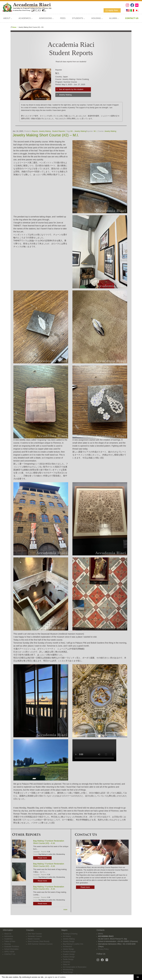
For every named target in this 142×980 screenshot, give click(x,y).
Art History (67, 934)
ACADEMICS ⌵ (25, 18)
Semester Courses (35, 934)
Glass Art (66, 962)
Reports (35, 131)
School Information (11, 947)
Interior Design (68, 947)
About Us (8, 932)
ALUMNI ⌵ (114, 18)
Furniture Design (69, 950)
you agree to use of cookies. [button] (55, 977)
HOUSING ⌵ (97, 18)
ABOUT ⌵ (8, 18)
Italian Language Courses (73, 973)
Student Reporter (59, 131)
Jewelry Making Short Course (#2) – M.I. (46, 135)
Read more (42, 858)
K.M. (49, 852)
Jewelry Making (65, 95)
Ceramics (67, 960)
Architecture (67, 945)
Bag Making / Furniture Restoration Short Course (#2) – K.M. (49, 865)
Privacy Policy (103, 947)
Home (14, 27)
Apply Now (113, 10)
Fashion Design (69, 955)
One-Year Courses (35, 932)
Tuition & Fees (10, 939)
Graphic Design (69, 952)
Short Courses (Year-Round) (39, 939)
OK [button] (138, 977)
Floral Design (68, 970)
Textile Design (68, 957)
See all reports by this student (71, 89)
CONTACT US (10, 952)
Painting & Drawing (70, 932)
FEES (63, 18)
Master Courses (34, 937)
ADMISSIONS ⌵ (46, 18)
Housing (7, 942)
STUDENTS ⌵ (78, 18)
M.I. (72, 131)
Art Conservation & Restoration (75, 965)
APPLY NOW (9, 950)
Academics (8, 937)
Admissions (9, 934)
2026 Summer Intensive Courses (40, 942)
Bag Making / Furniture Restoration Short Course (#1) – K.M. (49, 888)
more (65, 910)
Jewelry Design (69, 939)
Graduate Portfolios (12, 945)
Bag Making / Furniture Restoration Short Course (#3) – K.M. (49, 842)
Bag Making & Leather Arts (47, 854)
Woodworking (60, 854)
